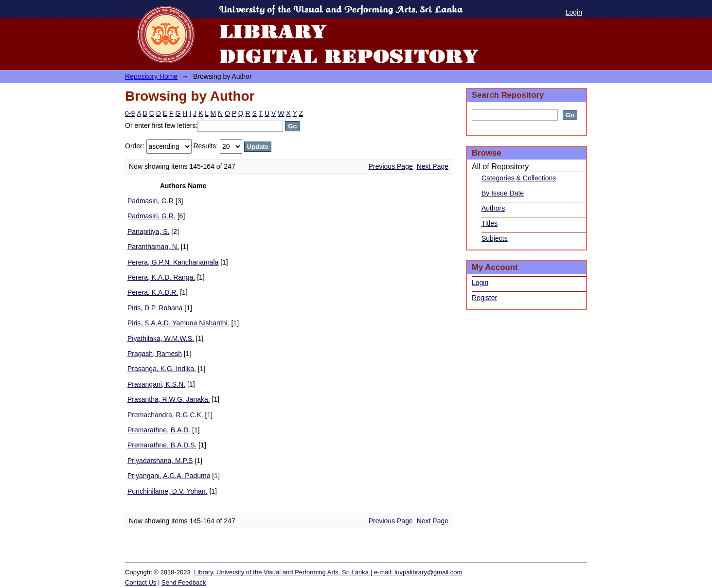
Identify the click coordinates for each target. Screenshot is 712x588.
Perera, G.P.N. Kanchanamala (173, 262)
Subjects (495, 238)
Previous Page (391, 166)
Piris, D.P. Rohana (155, 308)
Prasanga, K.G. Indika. (162, 369)
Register (484, 298)
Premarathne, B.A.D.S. (162, 445)
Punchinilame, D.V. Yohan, (168, 491)
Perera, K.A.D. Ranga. (161, 277)
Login (574, 12)
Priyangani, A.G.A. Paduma (169, 476)
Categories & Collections (519, 178)
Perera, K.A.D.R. (153, 292)
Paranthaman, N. (153, 247)
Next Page (433, 166)
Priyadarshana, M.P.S (160, 461)
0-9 (130, 113)
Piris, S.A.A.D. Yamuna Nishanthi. (178, 323)
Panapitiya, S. (148, 232)
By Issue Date (503, 193)
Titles (489, 223)
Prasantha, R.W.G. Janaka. (169, 399)
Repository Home (151, 76)
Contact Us (141, 582)
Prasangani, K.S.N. (156, 384)
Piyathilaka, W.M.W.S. (161, 339)
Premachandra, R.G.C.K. (165, 415)
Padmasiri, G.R (151, 201)
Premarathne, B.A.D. (159, 430)
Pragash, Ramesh (155, 354)
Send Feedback (184, 582)
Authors (493, 208)
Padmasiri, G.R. (151, 216)
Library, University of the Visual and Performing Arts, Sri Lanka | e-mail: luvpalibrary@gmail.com (328, 572)
